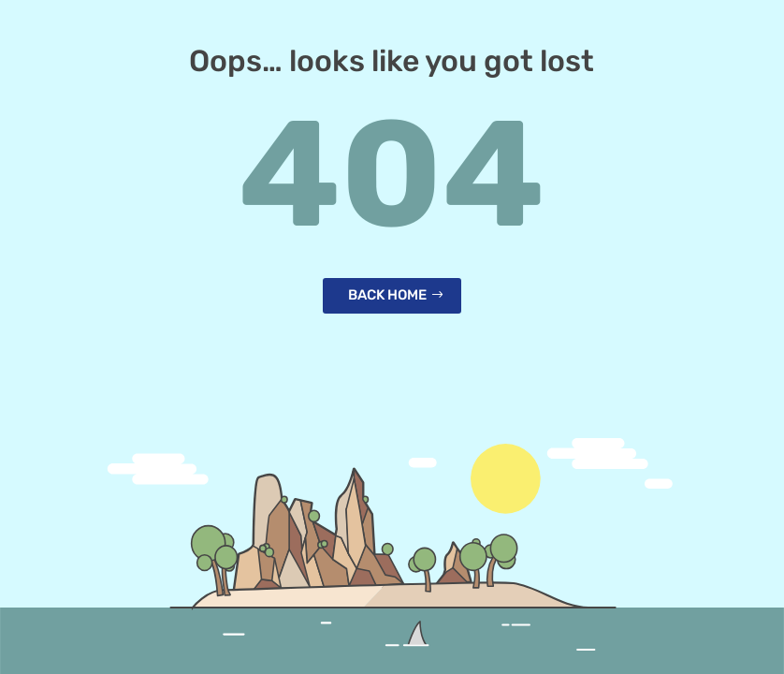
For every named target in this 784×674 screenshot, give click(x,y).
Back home (387, 295)
